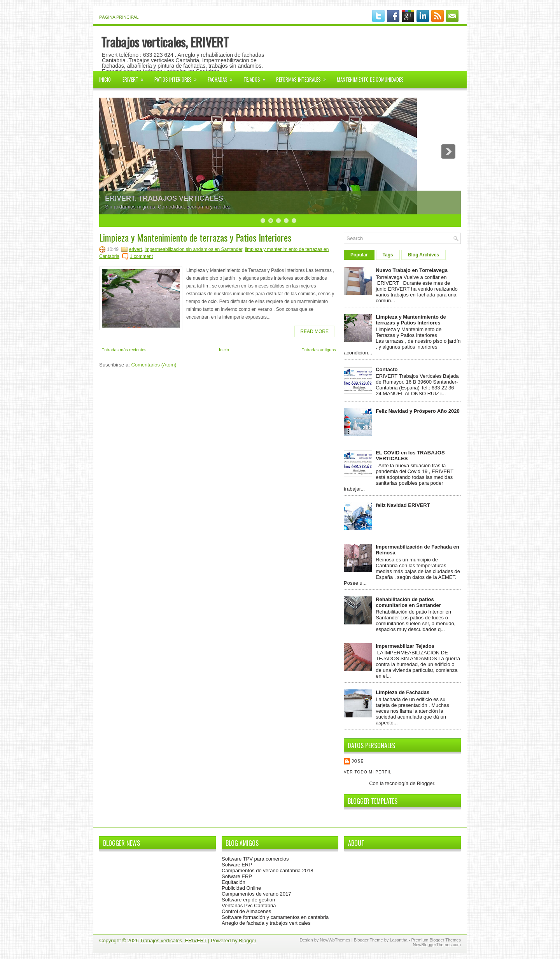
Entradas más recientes (124, 350)
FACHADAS (223, 77)
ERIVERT (136, 77)
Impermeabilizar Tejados (405, 646)
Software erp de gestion (248, 900)
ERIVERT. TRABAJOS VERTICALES (164, 198)
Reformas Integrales (304, 77)
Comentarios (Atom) (154, 365)
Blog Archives (423, 255)
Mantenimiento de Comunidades (370, 79)
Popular (359, 255)
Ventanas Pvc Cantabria (249, 906)
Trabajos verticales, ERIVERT (165, 42)
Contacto (387, 369)
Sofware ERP (237, 865)
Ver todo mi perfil (368, 772)
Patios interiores (178, 77)
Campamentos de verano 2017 (256, 894)
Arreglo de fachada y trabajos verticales (266, 923)
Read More (314, 331)
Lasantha (398, 940)
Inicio (105, 79)
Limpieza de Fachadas (402, 692)
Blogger (425, 783)
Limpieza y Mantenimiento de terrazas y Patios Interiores (195, 237)
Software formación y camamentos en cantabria (275, 917)
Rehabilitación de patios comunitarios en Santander (408, 602)
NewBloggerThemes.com (437, 945)
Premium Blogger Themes (436, 940)
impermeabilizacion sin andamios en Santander (193, 249)
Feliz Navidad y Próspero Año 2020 (418, 411)
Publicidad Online (241, 888)
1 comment (141, 256)
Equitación (234, 882)
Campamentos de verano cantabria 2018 (268, 870)
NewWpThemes (335, 940)
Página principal (119, 17)
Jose (358, 761)
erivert (136, 249)
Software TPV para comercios (255, 859)
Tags (388, 255)
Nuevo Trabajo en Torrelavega (412, 270)
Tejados (257, 77)
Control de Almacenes (246, 911)
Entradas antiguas (319, 350)
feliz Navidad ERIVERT (403, 505)
